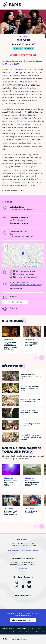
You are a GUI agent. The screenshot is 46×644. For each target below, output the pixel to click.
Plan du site (40, 632)
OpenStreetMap (35, 266)
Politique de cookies (26, 632)
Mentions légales (8, 628)
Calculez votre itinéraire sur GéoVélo (25, 285)
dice (11, 234)
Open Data (12, 632)
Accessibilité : (30, 628)
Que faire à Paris (20, 639)
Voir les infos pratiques (23, 55)
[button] (23, 253)
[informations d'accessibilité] (15, 302)
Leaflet (24, 266)
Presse (4, 632)
